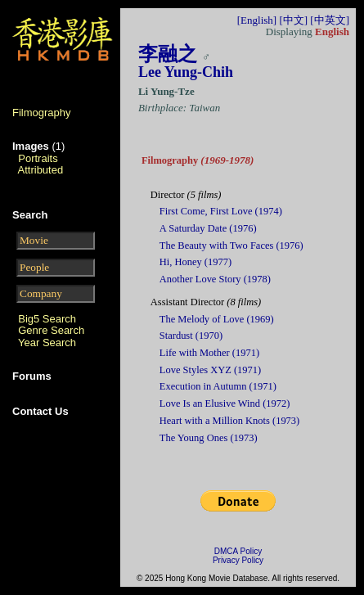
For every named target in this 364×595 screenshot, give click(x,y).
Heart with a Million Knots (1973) (229, 421)
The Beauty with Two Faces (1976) (231, 246)
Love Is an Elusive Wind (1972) (225, 403)
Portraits (38, 158)
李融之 (168, 54)
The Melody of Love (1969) (217, 319)
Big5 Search (47, 319)
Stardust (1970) (191, 336)
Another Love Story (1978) (215, 279)
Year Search (47, 343)
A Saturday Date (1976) (208, 228)
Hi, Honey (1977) (195, 262)
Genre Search (51, 330)
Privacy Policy (238, 560)
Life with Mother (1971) (209, 353)
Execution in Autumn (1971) (218, 386)
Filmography (42, 113)
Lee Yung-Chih (186, 72)
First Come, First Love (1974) (221, 211)
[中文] (293, 20)
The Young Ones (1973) (209, 438)
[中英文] (330, 20)
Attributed (41, 170)
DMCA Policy (238, 551)
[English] (257, 20)
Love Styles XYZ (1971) (210, 370)
